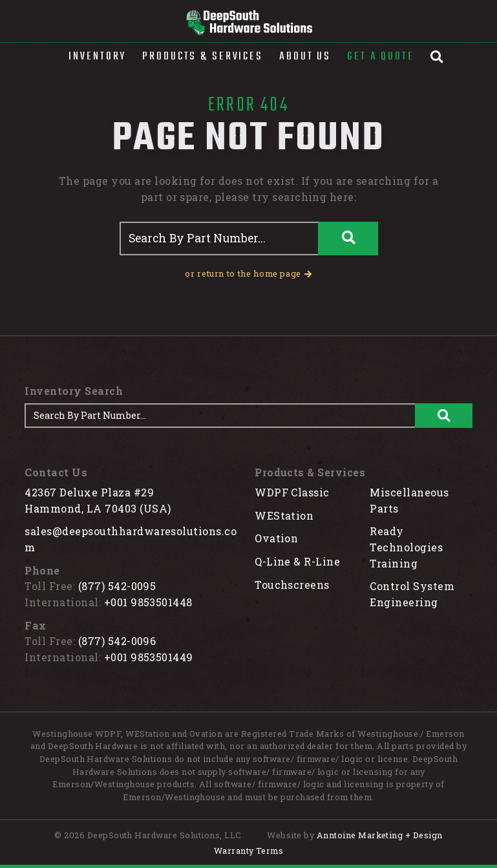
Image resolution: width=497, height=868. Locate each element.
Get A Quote (381, 57)
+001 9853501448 (148, 602)
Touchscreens (292, 585)
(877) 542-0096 (117, 641)
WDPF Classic (292, 492)
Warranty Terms (249, 851)
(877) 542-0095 (117, 586)
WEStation (284, 515)
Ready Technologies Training (406, 547)
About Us (305, 57)
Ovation (276, 538)
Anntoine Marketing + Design (380, 835)
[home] (248, 23)
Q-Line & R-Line (297, 561)
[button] (97, 57)
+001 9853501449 (149, 657)
